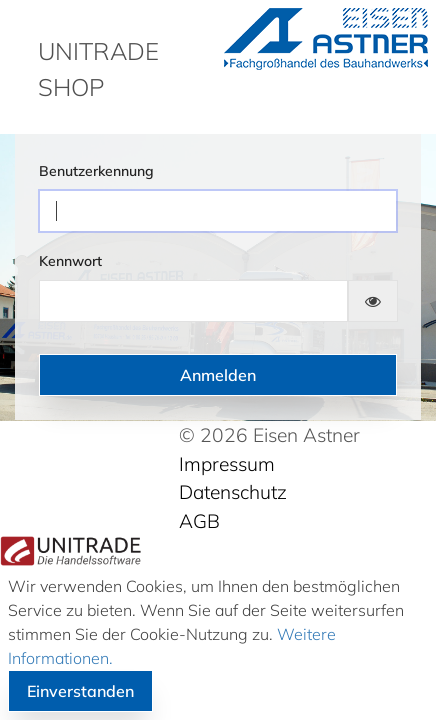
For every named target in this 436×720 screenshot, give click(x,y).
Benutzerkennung (96, 171)
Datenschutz (233, 492)
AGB (199, 521)
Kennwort (70, 261)
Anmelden (218, 375)
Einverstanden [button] (80, 691)
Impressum (227, 464)
